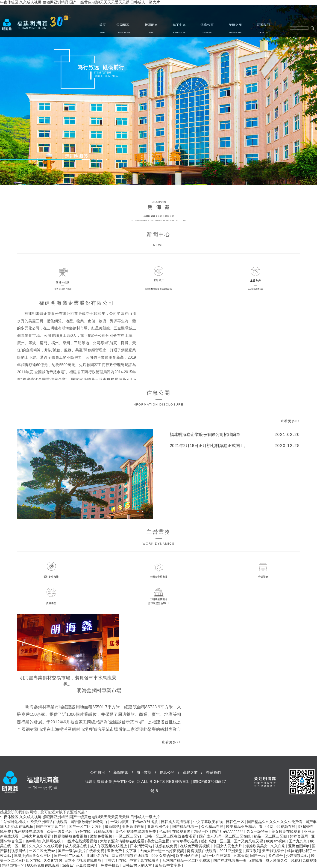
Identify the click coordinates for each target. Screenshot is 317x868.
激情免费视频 (102, 836)
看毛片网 (267, 827)
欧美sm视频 (276, 841)
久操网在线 (52, 841)
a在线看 (257, 861)
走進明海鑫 (80, 156)
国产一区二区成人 (69, 856)
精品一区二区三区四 (271, 836)
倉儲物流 (263, 570)
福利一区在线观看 (216, 856)
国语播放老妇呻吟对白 (89, 822)
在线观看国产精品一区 (191, 831)
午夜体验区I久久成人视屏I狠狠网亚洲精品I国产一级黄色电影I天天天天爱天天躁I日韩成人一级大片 (80, 2)
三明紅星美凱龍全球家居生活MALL (158, 596)
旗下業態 (179, 28)
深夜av (68, 865)
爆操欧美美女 (257, 846)
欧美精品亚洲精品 (241, 827)
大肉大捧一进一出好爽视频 (162, 851)
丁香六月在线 (116, 861)
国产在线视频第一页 (230, 861)
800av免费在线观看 (44, 865)
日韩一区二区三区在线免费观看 (171, 836)
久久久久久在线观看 (46, 846)
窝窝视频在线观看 (202, 851)
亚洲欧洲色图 (159, 827)
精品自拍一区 (14, 865)
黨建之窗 (235, 28)
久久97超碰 (53, 861)
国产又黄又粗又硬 (249, 841)
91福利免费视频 (304, 861)
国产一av (258, 856)
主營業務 (250, 278)
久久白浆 (278, 846)
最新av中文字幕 (169, 865)
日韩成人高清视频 (176, 822)
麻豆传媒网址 (87, 865)
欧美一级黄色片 (60, 831)
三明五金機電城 (158, 571)
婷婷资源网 (299, 836)
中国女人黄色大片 (228, 846)
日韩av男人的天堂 (138, 865)
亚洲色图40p (299, 846)
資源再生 (54, 596)
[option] (158, 95)
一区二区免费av (42, 851)
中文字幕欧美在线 (208, 822)
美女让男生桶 (159, 841)
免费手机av (110, 865)
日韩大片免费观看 (37, 836)
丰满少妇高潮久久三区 (33, 856)
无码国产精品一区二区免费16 (187, 861)
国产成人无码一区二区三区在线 (225, 836)
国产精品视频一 (186, 827)
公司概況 (123, 28)
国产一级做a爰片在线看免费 (81, 851)
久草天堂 (241, 856)
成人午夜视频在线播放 (109, 846)
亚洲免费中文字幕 (122, 851)
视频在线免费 (167, 846)
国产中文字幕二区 (51, 827)
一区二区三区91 (129, 836)
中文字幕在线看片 (145, 861)
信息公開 (207, 28)
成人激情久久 (277, 861)
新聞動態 (151, 28)
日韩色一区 (235, 822)
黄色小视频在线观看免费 (136, 831)
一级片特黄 (120, 822)
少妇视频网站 (297, 856)
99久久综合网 (163, 856)
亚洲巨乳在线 (98, 856)
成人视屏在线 (76, 846)
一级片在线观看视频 (81, 841)
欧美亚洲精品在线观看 (49, 822)
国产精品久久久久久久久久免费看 (275, 822)
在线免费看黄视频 (195, 846)
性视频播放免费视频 (71, 836)
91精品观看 (103, 831)
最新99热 (112, 827)
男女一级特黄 (258, 831)
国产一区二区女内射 (86, 827)
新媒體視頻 (67, 278)
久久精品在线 (213, 827)
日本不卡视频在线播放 (83, 861)
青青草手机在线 (186, 841)
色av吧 (165, 831)
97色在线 (83, 831)
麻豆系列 (253, 851)
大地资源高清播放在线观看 (123, 841)
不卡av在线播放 (145, 822)
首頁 (103, 28)
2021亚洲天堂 (231, 851)
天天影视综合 (273, 851)
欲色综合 (276, 856)
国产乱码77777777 (228, 831)
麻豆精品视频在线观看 (130, 856)
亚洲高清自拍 (134, 827)
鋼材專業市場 (54, 570)
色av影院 (33, 841)
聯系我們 (263, 28)
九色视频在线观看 (29, 831)
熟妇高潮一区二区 (216, 841)
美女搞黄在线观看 (287, 831)
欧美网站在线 (188, 856)
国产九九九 (298, 841)
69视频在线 (286, 827)
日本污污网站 (141, 846)
